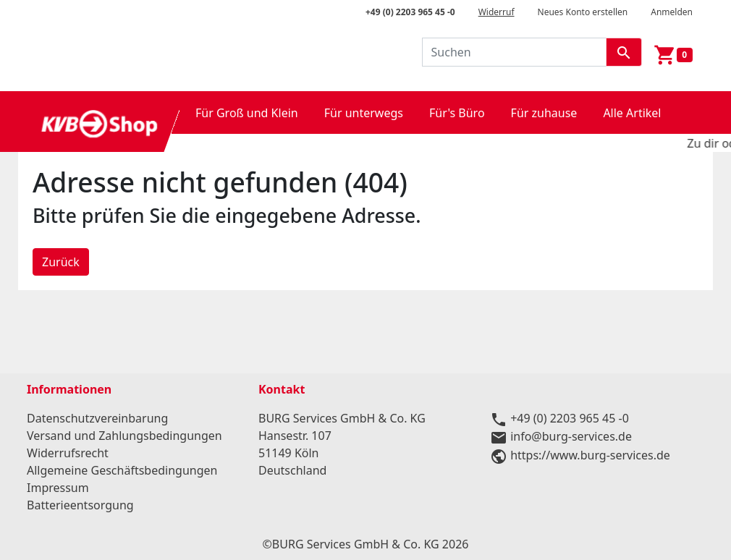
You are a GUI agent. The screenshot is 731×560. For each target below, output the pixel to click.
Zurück (61, 262)
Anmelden (672, 12)
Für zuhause (544, 113)
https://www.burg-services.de (590, 455)
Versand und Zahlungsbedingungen (124, 436)
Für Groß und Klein (247, 113)
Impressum (58, 488)
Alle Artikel (632, 113)
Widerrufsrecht (68, 453)
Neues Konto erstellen (583, 12)
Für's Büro (457, 113)
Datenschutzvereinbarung (97, 418)
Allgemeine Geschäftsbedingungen (122, 470)
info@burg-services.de (571, 436)
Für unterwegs (364, 113)
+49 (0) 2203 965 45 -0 (410, 12)
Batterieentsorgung (80, 505)
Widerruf (497, 12)
